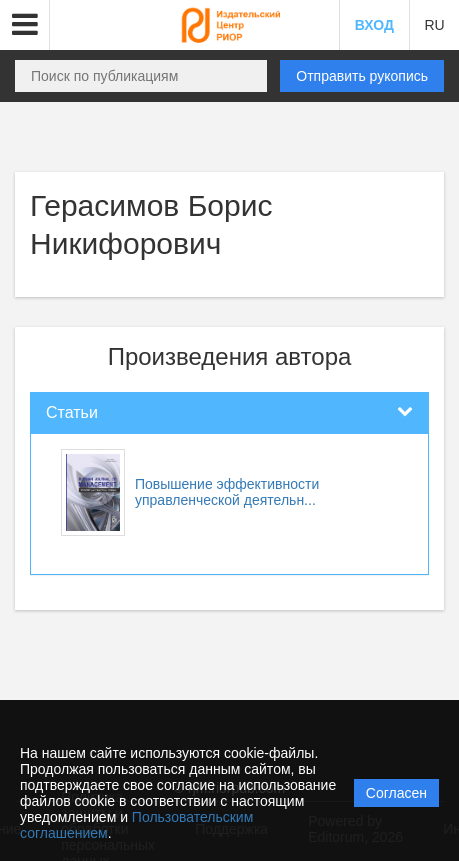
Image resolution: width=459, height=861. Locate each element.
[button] (25, 25)
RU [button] (434, 25)
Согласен (396, 793)
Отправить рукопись (362, 76)
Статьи (72, 412)
